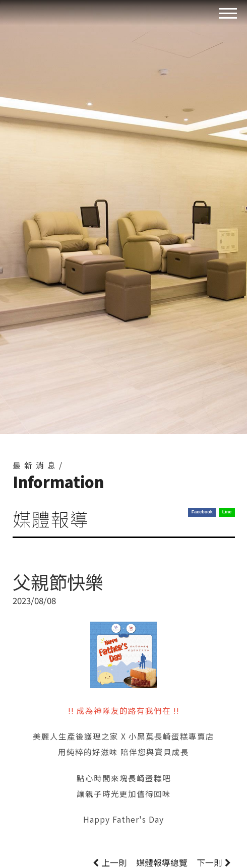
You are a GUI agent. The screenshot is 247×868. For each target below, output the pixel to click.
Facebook (202, 512)
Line (227, 512)
